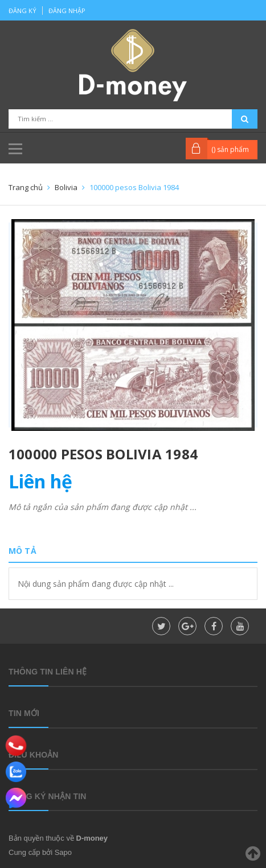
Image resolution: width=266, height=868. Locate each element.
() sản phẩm (230, 149)
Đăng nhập (67, 11)
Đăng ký (22, 11)
